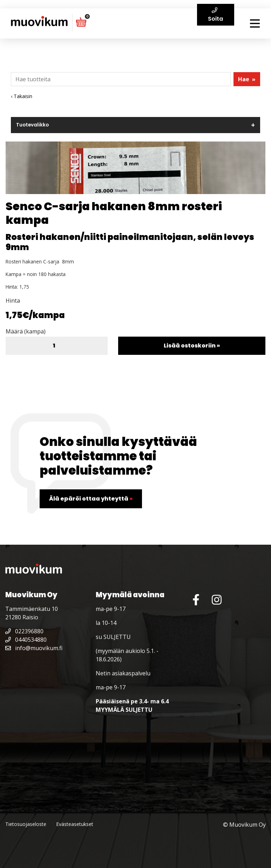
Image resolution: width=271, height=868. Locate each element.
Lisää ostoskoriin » (192, 346)
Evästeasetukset (75, 824)
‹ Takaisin (22, 96)
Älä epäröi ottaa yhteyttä (91, 499)
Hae (247, 79)
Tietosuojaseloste (26, 824)
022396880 (24, 631)
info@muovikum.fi (34, 648)
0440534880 (26, 640)
